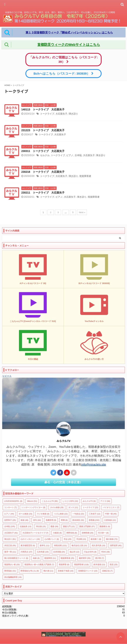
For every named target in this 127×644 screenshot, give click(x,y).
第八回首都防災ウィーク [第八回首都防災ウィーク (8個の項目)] (16, 558)
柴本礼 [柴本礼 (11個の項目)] (45, 545)
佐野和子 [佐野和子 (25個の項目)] (10, 520)
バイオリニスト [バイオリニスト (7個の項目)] (111, 507)
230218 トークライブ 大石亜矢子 (43, 172)
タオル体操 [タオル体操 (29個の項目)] (57, 507)
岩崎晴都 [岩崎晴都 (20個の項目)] (88, 533)
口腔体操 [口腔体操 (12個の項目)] (110, 520)
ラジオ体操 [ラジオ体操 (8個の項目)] (43, 514)
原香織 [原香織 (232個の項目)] (94, 520)
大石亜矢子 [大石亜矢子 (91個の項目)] (11, 533)
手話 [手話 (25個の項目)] (68, 539)
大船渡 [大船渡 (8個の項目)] (57, 533)
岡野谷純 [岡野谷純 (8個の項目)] (72, 533)
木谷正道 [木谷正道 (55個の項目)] (10, 545)
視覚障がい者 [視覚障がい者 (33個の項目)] (12, 564)
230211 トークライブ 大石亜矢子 (43, 193)
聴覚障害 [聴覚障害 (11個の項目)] (50, 558)
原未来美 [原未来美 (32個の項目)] (78, 520)
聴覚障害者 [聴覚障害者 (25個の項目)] (67, 558)
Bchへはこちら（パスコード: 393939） (63, 73)
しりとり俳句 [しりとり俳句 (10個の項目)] (70, 501)
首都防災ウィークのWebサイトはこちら (69, 45)
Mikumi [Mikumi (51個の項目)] (32, 501)
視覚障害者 (85, 176)
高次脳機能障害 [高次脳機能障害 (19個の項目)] (13, 577)
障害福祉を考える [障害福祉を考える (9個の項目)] (30, 571)
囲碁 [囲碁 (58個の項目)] (54, 526)
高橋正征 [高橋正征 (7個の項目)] (107, 571)
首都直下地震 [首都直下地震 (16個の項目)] (66, 571)
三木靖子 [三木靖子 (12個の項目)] (95, 514)
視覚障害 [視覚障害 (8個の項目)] (64, 564)
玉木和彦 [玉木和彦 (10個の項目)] (43, 552)
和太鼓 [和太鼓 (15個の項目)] (41, 526)
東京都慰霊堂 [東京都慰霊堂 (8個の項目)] (28, 545)
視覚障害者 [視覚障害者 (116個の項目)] (81, 564)
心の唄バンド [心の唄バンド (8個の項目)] (52, 539)
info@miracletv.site (94, 464)
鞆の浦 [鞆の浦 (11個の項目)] (48, 571)
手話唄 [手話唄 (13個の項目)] (81, 539)
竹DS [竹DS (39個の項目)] (106, 552)
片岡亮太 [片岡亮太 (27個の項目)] (26, 552)
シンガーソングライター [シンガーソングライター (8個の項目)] (33, 507)
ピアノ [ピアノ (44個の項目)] (9, 514)
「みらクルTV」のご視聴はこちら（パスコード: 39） (63, 59)
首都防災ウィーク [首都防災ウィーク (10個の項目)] (88, 571)
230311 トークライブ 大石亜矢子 (43, 151)
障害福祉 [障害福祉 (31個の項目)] (10, 571)
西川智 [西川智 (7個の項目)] (100, 558)
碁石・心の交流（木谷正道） (63, 482)
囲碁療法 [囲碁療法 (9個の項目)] (105, 526)
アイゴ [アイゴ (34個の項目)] (105, 501)
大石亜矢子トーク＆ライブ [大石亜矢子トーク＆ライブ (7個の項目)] (35, 533)
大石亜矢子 (61, 114)
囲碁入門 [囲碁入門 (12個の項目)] (69, 526)
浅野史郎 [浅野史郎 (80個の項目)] (116, 545)
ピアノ (70, 155)
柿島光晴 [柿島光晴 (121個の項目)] (60, 545)
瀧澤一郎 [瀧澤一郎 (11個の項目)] (10, 552)
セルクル (45, 155)
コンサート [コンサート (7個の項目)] (11, 507)
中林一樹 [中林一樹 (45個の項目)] (111, 514)
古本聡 (78, 155)
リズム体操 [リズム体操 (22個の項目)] (61, 514)
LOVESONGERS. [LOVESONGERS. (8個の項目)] (13, 501)
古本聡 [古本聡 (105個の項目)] (10, 526)
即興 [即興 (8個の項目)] (64, 520)
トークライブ (47, 114)
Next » (82, 212)
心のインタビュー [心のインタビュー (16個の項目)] (30, 539)
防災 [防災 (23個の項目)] (114, 564)
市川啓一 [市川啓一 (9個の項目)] (103, 533)
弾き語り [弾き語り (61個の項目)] (10, 539)
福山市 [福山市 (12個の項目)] (75, 552)
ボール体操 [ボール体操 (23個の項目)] (25, 514)
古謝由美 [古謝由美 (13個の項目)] (26, 526)
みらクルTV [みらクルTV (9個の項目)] (89, 501)
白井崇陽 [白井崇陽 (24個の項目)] (59, 552)
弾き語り (73, 114)
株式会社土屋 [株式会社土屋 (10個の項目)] (79, 545)
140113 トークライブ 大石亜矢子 (43, 110)
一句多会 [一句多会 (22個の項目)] (78, 514)
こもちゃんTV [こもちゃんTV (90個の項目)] (50, 501)
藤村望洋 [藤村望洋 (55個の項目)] (85, 558)
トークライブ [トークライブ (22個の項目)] (90, 507)
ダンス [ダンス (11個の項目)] (73, 507)
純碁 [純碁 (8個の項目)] (36, 558)
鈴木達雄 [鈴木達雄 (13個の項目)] (99, 564)
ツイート (7, 376)
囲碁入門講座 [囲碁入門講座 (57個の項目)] (87, 526)
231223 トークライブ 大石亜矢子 (43, 130)
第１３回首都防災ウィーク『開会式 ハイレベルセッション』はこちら (69, 33)
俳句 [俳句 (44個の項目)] (37, 520)
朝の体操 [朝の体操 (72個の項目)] (112, 539)
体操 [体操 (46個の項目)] (24, 520)
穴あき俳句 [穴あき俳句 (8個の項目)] (90, 552)
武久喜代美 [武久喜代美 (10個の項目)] (98, 545)
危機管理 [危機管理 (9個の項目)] (51, 520)
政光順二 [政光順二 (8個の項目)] (96, 539)
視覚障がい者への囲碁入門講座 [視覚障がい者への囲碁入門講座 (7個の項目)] (39, 564)
